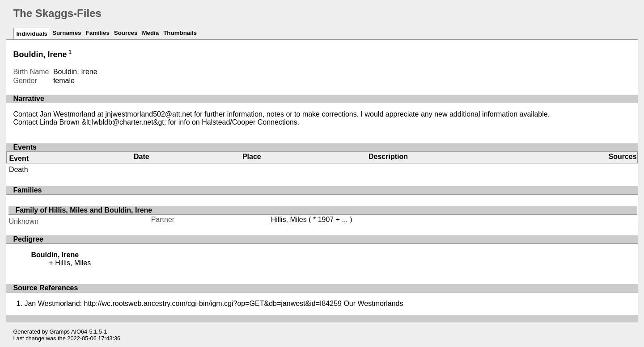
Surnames (67, 33)
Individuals (32, 34)
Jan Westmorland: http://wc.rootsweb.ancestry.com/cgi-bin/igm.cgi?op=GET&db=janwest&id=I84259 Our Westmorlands (214, 303)
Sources (126, 33)
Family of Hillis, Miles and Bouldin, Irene (84, 210)
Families (97, 33)
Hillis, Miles (289, 219)
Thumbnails (180, 33)
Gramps (60, 332)
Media (150, 33)
